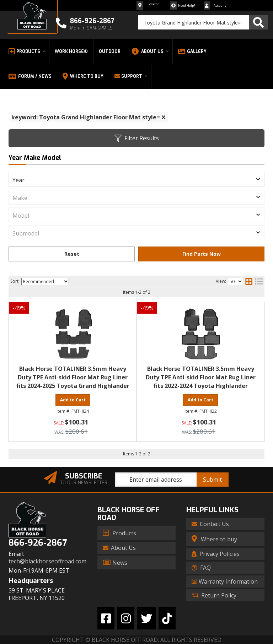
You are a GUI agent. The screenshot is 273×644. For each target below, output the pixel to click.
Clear (72, 254)
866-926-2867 (38, 543)
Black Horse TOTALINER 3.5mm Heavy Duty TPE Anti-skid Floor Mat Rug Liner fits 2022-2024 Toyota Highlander (201, 377)
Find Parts (201, 254)
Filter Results (137, 138)
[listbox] (136, 179)
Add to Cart (73, 400)
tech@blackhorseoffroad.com (47, 561)
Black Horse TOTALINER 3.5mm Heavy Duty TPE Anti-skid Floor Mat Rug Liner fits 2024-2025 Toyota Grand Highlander (73, 377)
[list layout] (259, 281)
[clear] (164, 117)
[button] (203, 22)
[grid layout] (249, 281)
